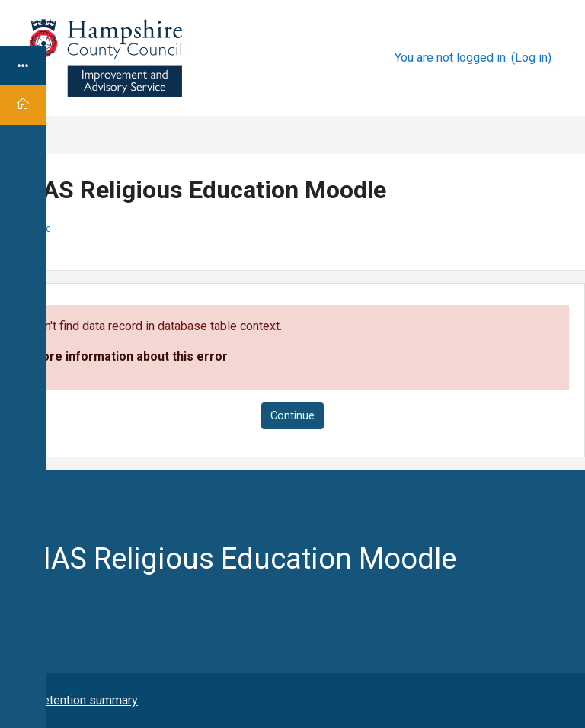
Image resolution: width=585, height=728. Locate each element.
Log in (531, 58)
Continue (292, 415)
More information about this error (129, 356)
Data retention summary (75, 700)
